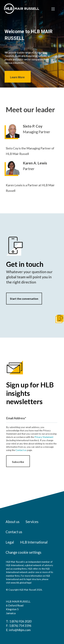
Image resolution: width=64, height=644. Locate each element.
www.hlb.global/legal (21, 583)
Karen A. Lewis (35, 163)
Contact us (21, 450)
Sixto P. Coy (33, 126)
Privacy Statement (44, 437)
